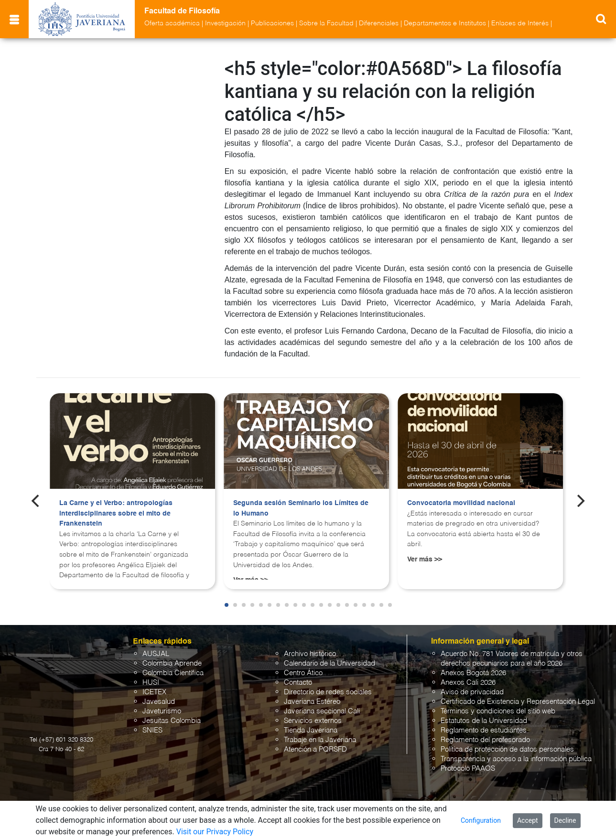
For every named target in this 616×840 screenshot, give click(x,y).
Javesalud (159, 702)
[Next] (580, 501)
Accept (528, 820)
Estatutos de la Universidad (484, 721)
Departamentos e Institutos (445, 23)
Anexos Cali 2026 (468, 683)
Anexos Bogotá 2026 (473, 673)
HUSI (151, 683)
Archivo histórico (310, 654)
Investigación (225, 23)
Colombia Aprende (172, 663)
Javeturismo (162, 711)
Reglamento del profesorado (485, 740)
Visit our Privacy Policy (215, 832)
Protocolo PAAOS (468, 769)
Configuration (481, 820)
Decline (565, 820)
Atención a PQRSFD (315, 749)
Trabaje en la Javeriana (320, 740)
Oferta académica (172, 23)
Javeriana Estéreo (312, 702)
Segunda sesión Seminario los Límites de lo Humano (301, 508)
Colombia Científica (173, 673)
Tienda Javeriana (311, 730)
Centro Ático (303, 673)
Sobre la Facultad (326, 23)
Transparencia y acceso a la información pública (516, 759)
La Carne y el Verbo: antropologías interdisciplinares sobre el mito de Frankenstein (116, 513)
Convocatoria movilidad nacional (461, 503)
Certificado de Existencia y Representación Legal (518, 702)
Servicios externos (313, 721)
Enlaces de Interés (520, 23)
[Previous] (36, 501)
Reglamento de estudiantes (484, 730)
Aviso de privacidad (472, 692)
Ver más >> (425, 560)
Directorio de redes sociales (328, 692)
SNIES (152, 730)
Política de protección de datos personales (507, 749)
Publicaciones (272, 23)
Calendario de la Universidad (330, 663)
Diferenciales (379, 23)
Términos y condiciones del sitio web (498, 711)
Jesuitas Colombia (172, 721)
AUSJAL (156, 654)
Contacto (298, 683)
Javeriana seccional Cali (322, 711)
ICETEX (154, 692)
